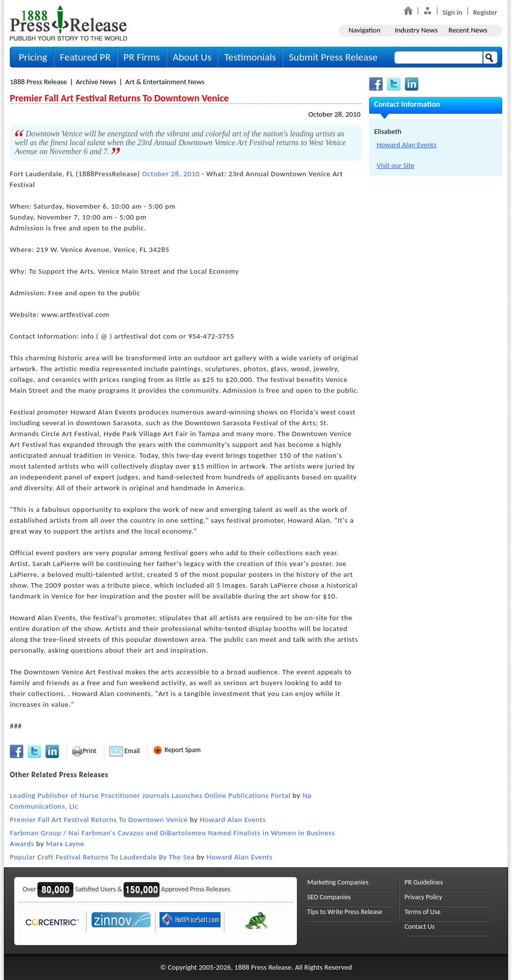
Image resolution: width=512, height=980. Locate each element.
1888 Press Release (38, 82)
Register (485, 12)
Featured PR (85, 57)
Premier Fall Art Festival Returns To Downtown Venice (99, 820)
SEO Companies (329, 897)
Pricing (33, 57)
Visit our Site (396, 165)
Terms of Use (423, 912)
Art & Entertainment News (165, 82)
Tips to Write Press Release (345, 912)
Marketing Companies (338, 882)
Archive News (96, 82)
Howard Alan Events (233, 820)
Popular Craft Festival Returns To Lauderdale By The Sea (102, 857)
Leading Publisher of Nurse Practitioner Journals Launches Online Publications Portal (150, 795)
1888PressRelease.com (68, 23)
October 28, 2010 (334, 114)
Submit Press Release (333, 57)
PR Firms (142, 57)
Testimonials (250, 57)
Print (84, 751)
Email (125, 751)
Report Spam (177, 750)
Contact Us (420, 927)
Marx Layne (65, 844)
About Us (192, 57)
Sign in (452, 12)
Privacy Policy (424, 897)
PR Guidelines (424, 882)
